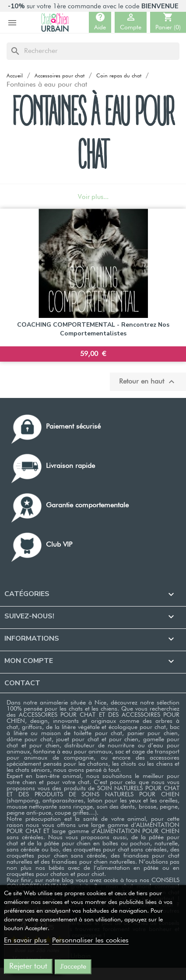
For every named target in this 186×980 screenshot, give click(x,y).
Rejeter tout (28, 966)
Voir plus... (93, 197)
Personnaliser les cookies (90, 941)
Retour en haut (148, 382)
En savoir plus (26, 941)
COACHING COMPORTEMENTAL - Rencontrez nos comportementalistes (93, 329)
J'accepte (73, 967)
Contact (22, 683)
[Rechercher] (93, 51)
